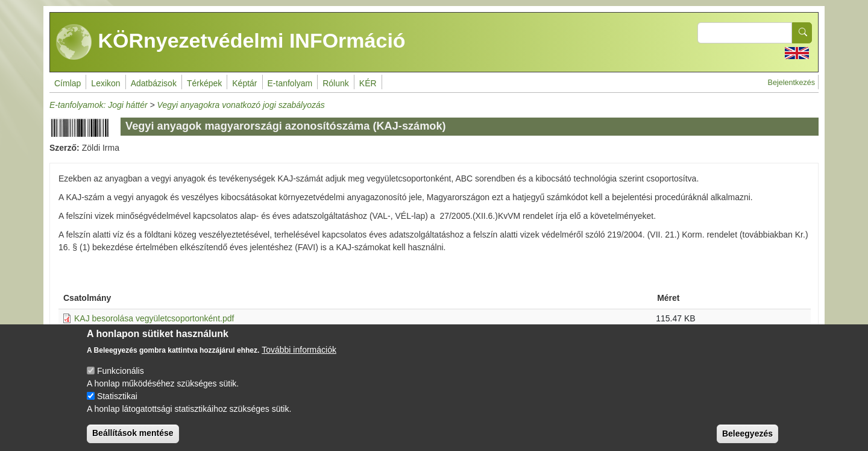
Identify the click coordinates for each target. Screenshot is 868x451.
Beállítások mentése (133, 441)
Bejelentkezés (791, 83)
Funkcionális (121, 379)
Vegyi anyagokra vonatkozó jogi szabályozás (241, 105)
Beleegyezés (747, 441)
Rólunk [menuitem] (336, 83)
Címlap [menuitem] (68, 83)
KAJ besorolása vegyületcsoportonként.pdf (154, 318)
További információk (299, 358)
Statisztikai (117, 404)
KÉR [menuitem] (368, 83)
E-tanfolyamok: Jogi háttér (99, 105)
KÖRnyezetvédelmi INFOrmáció (231, 42)
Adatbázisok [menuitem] (154, 83)
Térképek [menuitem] (204, 83)
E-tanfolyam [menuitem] (290, 83)
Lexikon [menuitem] (105, 83)
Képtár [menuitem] (244, 83)
